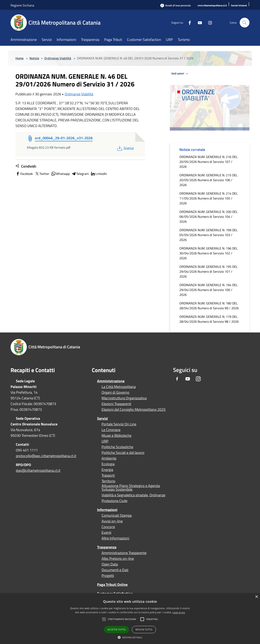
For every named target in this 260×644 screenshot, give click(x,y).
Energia (107, 470)
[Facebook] (188, 22)
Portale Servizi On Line (119, 424)
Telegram (80, 174)
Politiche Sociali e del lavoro (123, 453)
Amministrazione (111, 381)
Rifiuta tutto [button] (144, 629)
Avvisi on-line (112, 521)
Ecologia (108, 464)
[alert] (130, 619)
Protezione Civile (114, 501)
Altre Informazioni (115, 538)
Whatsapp (60, 174)
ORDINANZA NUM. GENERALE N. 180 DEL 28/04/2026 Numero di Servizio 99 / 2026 (209, 306)
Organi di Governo (115, 392)
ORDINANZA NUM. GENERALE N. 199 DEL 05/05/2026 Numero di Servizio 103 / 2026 (209, 235)
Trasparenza (107, 547)
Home (19, 58)
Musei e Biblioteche (116, 436)
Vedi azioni (180, 74)
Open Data (110, 564)
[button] (122, 619)
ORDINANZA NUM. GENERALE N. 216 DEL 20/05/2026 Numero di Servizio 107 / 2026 (209, 162)
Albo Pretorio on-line (118, 559)
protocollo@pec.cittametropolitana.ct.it (46, 456)
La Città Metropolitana (119, 387)
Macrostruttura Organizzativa (124, 398)
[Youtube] (198, 22)
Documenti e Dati (115, 570)
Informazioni (107, 510)
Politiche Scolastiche (117, 447)
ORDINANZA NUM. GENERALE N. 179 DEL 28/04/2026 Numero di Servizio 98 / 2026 (209, 319)
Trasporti (108, 475)
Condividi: (26, 166)
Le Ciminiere (111, 430)
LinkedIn (99, 174)
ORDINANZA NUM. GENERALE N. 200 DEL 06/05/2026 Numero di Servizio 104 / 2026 (209, 217)
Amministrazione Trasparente (124, 553)
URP (105, 441)
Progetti (108, 576)
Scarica (125, 148)
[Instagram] (208, 22)
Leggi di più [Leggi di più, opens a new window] (179, 612)
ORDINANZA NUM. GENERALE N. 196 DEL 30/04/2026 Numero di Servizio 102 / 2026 (209, 253)
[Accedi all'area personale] (175, 5)
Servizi (102, 418)
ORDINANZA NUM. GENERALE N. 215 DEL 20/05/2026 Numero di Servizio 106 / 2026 (209, 180)
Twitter (42, 174)
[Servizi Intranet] (239, 6)
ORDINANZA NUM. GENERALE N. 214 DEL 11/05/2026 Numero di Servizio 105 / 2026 (209, 198)
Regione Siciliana (22, 5)
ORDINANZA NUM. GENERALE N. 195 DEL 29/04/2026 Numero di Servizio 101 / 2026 (209, 271)
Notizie (34, 58)
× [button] (256, 597)
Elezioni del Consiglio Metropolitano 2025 (134, 410)
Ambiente (109, 458)
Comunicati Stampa (117, 515)
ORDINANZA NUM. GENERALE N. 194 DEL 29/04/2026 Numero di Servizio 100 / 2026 (209, 290)
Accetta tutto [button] (116, 629)
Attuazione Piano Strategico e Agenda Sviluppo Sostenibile (131, 488)
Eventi (106, 533)
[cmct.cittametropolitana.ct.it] (212, 6)
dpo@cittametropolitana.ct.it (38, 470)
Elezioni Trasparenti (116, 404)
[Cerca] (245, 23)
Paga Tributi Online (112, 585)
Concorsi (108, 527)
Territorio (108, 481)
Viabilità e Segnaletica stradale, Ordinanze (133, 495)
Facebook (24, 174)
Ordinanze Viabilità (58, 58)
